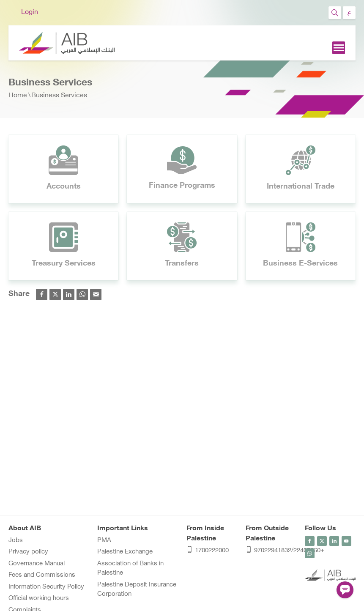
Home (18, 96)
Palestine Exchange (125, 552)
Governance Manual (37, 564)
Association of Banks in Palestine (130, 569)
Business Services (59, 96)
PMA (104, 541)
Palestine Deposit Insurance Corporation (137, 590)
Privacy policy (28, 552)
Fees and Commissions (42, 575)
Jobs (16, 541)
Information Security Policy (46, 587)
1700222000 (208, 551)
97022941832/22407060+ (271, 551)
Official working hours (39, 599)
